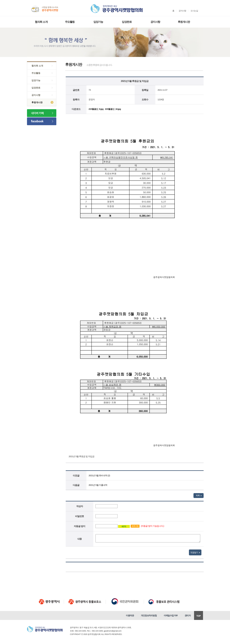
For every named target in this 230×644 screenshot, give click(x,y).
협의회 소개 (41, 22)
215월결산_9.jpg (96, 109)
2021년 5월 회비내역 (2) (99, 475)
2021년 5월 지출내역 (98, 485)
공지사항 (182, 11)
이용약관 (130, 615)
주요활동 (70, 22)
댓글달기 (195, 552)
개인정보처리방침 (149, 615)
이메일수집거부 (171, 615)
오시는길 (194, 11)
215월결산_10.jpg (113, 109)
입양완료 (127, 22)
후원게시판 (184, 22)
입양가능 (98, 22)
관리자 (188, 615)
